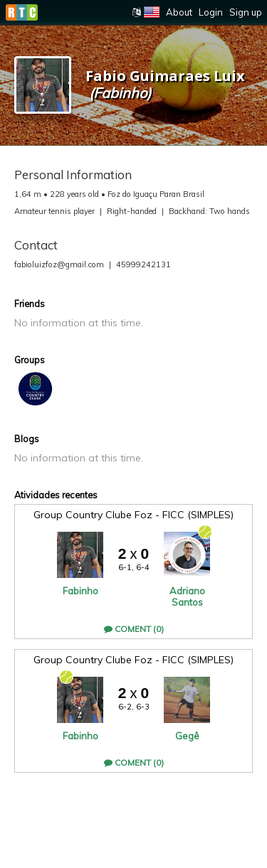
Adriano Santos (187, 596)
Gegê (187, 736)
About (179, 12)
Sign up (246, 12)
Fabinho (80, 591)
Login (211, 12)
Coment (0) (134, 629)
